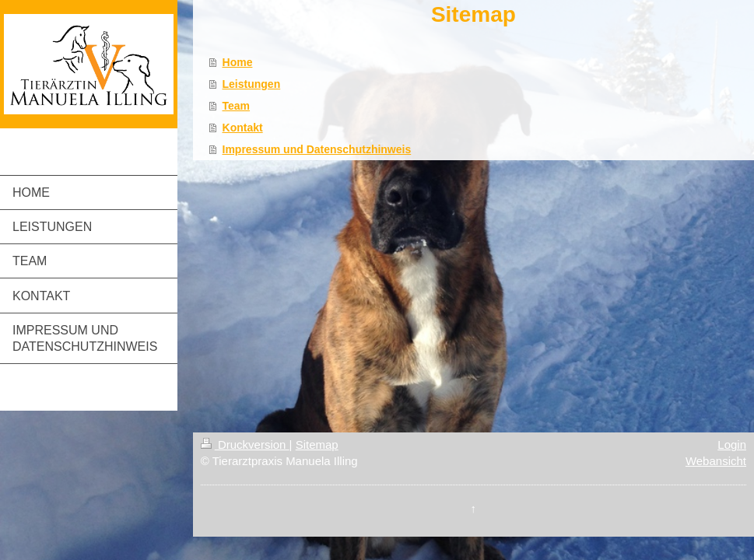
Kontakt (243, 128)
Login (732, 444)
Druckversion (245, 444)
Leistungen (252, 84)
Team (237, 106)
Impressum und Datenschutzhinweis (317, 149)
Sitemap (317, 444)
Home (238, 62)
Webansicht (716, 461)
